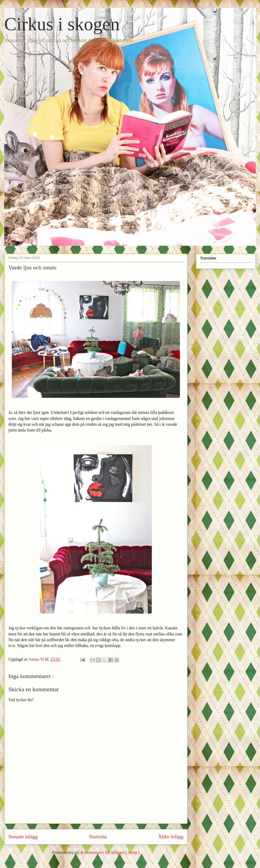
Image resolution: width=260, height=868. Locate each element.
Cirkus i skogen (62, 24)
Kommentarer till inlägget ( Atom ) (110, 852)
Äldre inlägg (171, 837)
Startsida (98, 837)
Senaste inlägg (23, 837)
